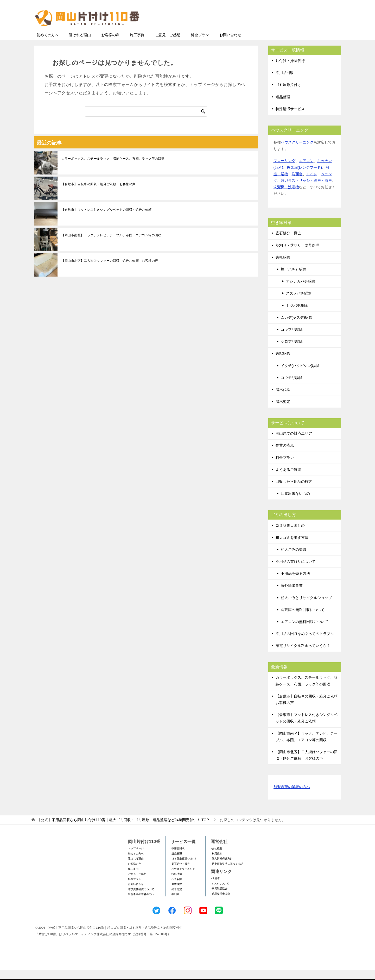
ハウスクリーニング (297, 152)
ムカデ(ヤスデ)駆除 (297, 328)
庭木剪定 (283, 412)
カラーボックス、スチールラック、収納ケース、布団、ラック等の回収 (113, 169)
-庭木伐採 (176, 894)
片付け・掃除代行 (290, 71)
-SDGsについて (220, 894)
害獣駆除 (283, 364)
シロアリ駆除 (292, 352)
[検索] (146, 122)
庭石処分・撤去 (288, 243)
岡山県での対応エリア (294, 444)
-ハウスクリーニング (183, 879)
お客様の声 (110, 45)
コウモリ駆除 (292, 388)
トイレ (312, 184)
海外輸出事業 (292, 596)
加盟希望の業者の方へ (292, 797)
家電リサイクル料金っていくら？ (303, 656)
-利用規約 (216, 864)
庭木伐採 (283, 400)
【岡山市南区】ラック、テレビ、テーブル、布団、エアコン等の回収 (111, 245)
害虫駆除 (283, 267)
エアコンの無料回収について (304, 632)
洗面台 (297, 184)
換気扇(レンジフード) (304, 178)
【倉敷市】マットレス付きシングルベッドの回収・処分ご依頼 (107, 220)
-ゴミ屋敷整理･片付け (183, 869)
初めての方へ (48, 45)
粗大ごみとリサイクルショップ (306, 608)
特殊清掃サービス (290, 119)
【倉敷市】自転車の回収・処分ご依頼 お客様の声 (98, 194)
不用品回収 (285, 83)
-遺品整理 (176, 864)
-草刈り (175, 904)
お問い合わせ (230, 45)
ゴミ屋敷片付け (288, 95)
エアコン (306, 171)
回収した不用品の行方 (294, 492)
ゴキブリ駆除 (292, 340)
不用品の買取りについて (296, 572)
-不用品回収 (178, 859)
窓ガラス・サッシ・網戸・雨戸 (306, 191)
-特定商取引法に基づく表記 (227, 874)
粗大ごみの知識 (294, 560)
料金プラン (200, 45)
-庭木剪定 (176, 899)
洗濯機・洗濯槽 (286, 197)
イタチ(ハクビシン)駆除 (300, 376)
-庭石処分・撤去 (180, 874)
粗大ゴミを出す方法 (292, 548)
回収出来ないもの (295, 504)
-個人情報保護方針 (222, 869)
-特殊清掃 (176, 884)
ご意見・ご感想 (168, 45)
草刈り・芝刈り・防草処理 (297, 255)
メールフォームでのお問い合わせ (293, 30)
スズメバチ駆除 (299, 303)
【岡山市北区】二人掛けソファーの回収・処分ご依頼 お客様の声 (110, 271)
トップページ (136, 859)
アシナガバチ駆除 (301, 291)
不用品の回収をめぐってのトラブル (305, 644)
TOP (123, 830)
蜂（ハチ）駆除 (294, 279)
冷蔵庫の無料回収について (303, 620)
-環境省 (215, 888)
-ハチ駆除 (176, 889)
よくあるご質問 (288, 480)
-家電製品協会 (219, 899)
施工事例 (137, 45)
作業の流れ (285, 455)
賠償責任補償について (141, 899)
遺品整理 (283, 107)
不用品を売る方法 (295, 584)
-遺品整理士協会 (220, 904)
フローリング (284, 171)
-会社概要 (216, 859)
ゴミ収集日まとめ (290, 535)
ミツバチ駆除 (297, 316)
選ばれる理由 (80, 45)
